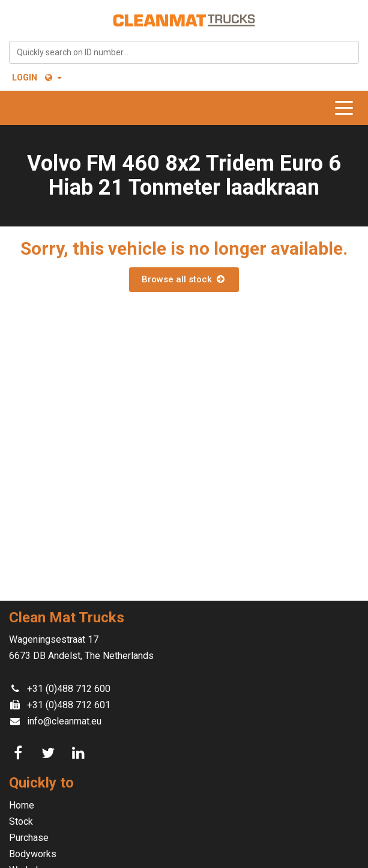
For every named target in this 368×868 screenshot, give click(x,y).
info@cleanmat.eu (64, 721)
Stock (21, 821)
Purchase (29, 838)
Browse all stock (184, 279)
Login (25, 77)
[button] (53, 77)
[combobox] (184, 52)
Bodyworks (33, 854)
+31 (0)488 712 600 (69, 689)
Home (22, 805)
